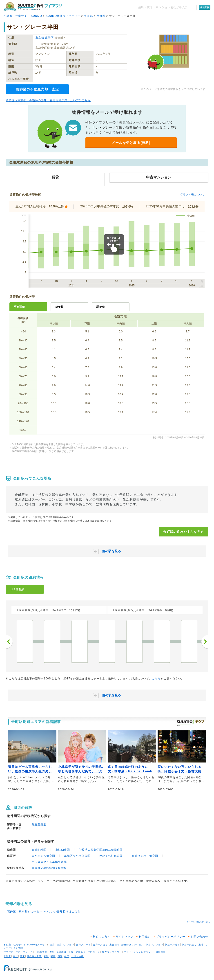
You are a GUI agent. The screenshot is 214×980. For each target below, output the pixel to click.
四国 (60, 956)
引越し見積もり (77, 952)
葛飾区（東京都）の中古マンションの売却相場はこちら (44, 912)
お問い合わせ (199, 937)
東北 (16, 956)
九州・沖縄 (77, 956)
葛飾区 (101, 16)
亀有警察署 (39, 824)
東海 (46, 956)
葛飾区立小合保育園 (77, 856)
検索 (206, 7)
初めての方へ (102, 937)
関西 (53, 956)
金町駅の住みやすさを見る (183, 532)
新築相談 (61, 952)
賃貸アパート (83, 945)
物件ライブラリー (112, 952)
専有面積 (19, 307)
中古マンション (154, 945)
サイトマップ (125, 937)
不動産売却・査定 (45, 952)
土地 (201, 945)
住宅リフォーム (24, 952)
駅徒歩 (100, 307)
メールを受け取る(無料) (131, 143)
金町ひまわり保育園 (145, 856)
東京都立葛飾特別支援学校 (49, 868)
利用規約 (145, 937)
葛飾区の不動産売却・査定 (37, 89)
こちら (156, 679)
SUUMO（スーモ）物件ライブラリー (34, 6)
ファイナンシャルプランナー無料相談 (145, 952)
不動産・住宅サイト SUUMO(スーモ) (25, 945)
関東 (22, 956)
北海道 (7, 956)
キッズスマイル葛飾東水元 (49, 862)
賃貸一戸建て (100, 945)
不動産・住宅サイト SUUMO (23, 16)
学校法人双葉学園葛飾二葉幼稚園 (101, 850)
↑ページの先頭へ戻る (199, 922)
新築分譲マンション (133, 945)
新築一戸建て (172, 945)
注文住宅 (9, 952)
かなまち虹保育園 (111, 856)
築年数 (59, 307)
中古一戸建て (189, 945)
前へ (9, 642)
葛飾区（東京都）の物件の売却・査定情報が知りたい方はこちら (48, 100)
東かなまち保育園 (43, 856)
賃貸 (52, 945)
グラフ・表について (192, 195)
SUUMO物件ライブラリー (63, 16)
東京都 (88, 16)
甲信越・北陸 (34, 956)
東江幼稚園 (63, 850)
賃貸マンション (65, 945)
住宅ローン (94, 952)
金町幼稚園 (39, 850)
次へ (205, 642)
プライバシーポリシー (171, 937)
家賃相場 (114, 945)
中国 (67, 956)
